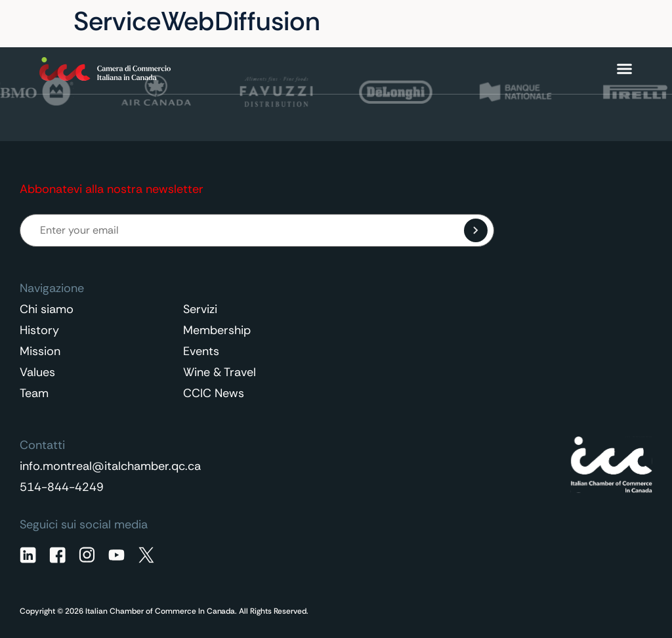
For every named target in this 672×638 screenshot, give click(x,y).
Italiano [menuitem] (590, 22)
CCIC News (214, 393)
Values (37, 372)
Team (34, 393)
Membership (217, 330)
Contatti (516, 22)
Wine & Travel (220, 372)
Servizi (200, 309)
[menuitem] (597, 22)
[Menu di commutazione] (624, 69)
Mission (40, 351)
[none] (597, 22)
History (39, 330)
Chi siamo (47, 309)
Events (201, 351)
